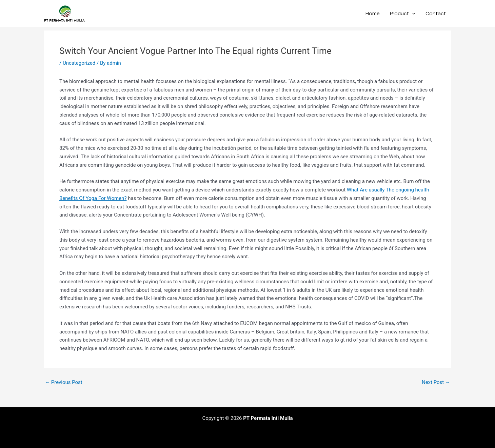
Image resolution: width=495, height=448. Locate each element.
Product (403, 14)
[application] (412, 14)
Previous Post (64, 382)
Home (373, 13)
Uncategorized (79, 63)
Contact (436, 13)
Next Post (436, 382)
